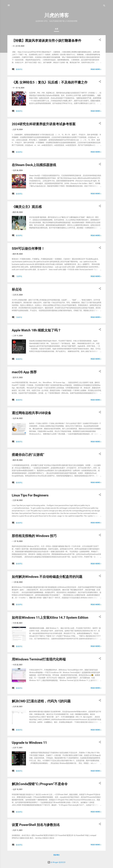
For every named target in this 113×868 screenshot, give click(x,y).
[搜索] (104, 6)
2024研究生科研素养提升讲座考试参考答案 (44, 124)
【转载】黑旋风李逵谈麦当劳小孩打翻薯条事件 (47, 41)
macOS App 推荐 (24, 372)
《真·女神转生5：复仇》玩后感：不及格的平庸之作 (50, 82)
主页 (56, 29)
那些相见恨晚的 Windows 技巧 (34, 536)
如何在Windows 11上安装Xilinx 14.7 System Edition (50, 618)
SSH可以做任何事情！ (28, 248)
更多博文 (56, 855)
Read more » (96, 69)
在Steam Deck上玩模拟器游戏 (34, 165)
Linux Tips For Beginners (30, 495)
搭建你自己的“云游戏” (28, 455)
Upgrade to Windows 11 (29, 743)
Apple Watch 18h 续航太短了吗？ (36, 330)
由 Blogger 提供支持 (56, 862)
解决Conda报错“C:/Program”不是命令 (40, 784)
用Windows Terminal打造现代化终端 (39, 659)
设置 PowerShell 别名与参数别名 (36, 825)
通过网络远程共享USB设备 (32, 413)
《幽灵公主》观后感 (27, 207)
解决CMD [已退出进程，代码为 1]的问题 (41, 701)
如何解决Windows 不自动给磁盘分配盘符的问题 (47, 577)
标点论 (17, 289)
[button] (100, 40)
